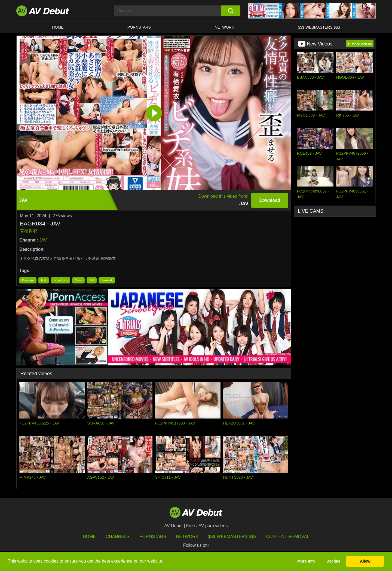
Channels (117, 537)
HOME (58, 27)
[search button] (231, 11)
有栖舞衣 (29, 231)
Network (225, 27)
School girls (61, 280)
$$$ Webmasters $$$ (319, 27)
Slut (92, 280)
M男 (44, 280)
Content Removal (288, 537)
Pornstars (139, 27)
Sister (78, 280)
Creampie (28, 280)
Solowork (107, 280)
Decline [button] (333, 561)
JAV (43, 240)
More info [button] (306, 561)
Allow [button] (365, 561)
